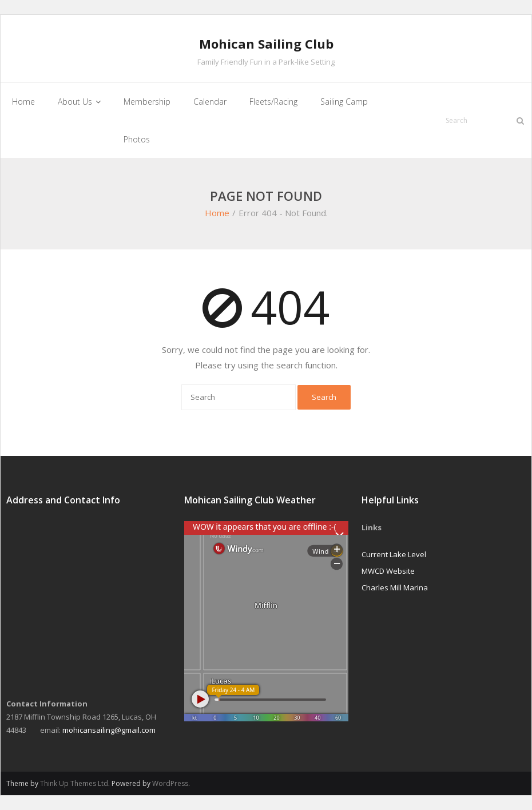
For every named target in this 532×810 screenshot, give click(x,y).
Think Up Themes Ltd (74, 783)
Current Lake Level (394, 554)
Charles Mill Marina (395, 587)
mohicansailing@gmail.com (109, 730)
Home (217, 213)
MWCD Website (388, 571)
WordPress (170, 783)
